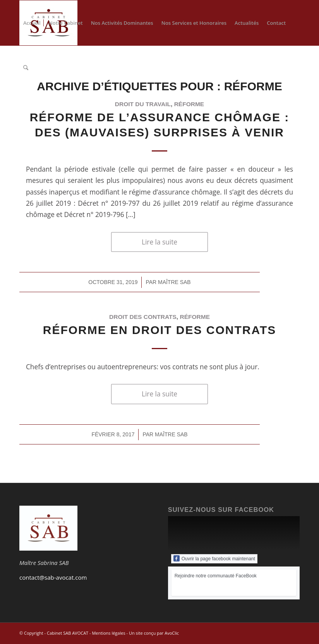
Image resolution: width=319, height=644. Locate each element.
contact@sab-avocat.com (53, 577)
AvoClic (172, 633)
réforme (189, 104)
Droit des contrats (143, 317)
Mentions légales (108, 633)
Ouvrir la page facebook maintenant (214, 558)
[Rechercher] (26, 68)
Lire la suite (159, 242)
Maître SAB (174, 282)
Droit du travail (143, 104)
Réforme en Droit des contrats (159, 330)
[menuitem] (32, 23)
